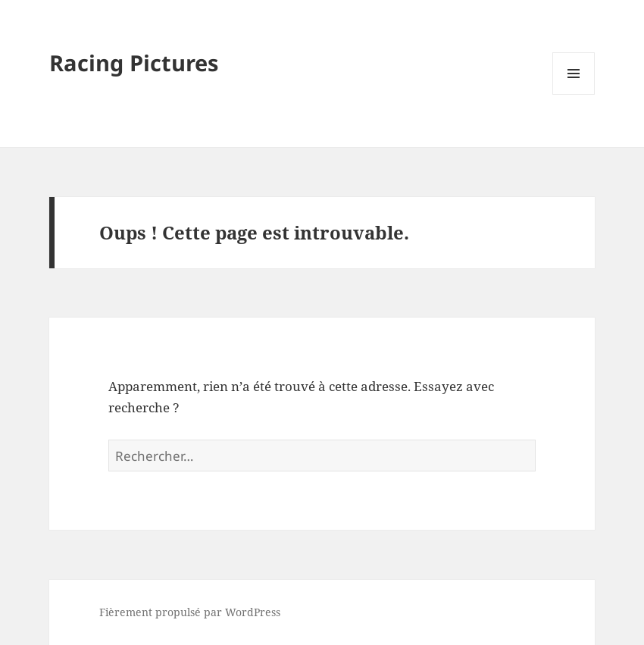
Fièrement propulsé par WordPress (190, 612)
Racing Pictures (134, 63)
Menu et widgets (574, 94)
